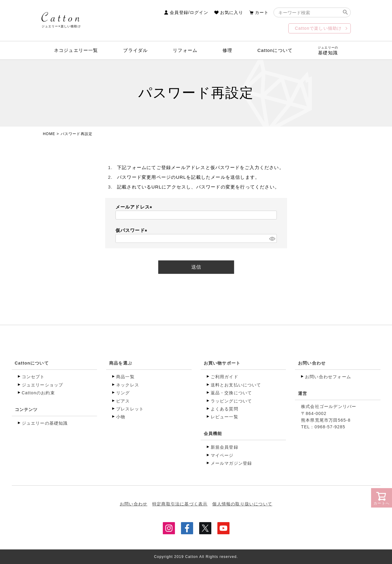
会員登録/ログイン (189, 12)
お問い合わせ (312, 363)
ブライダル (135, 50)
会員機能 (213, 433)
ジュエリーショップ (43, 385)
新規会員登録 (224, 447)
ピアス (123, 401)
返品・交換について (231, 393)
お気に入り (232, 12)
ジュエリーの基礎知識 (45, 423)
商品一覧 (125, 377)
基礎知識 (328, 51)
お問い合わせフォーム (328, 377)
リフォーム (185, 50)
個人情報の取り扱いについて (243, 504)
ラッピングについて (231, 401)
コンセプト (33, 377)
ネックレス (128, 385)
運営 (303, 393)
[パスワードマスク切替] (272, 238)
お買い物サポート (222, 363)
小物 (121, 417)
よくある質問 (224, 409)
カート (262, 12)
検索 (345, 12)
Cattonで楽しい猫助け (318, 28)
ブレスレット (130, 409)
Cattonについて (275, 50)
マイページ (222, 455)
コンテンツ (26, 409)
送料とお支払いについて (236, 385)
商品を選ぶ (121, 363)
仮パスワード (132, 230)
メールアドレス (135, 207)
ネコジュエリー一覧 (76, 50)
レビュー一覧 (224, 417)
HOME (49, 134)
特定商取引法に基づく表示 (180, 504)
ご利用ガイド (224, 377)
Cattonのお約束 (38, 393)
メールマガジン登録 (231, 463)
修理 (227, 50)
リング (123, 393)
